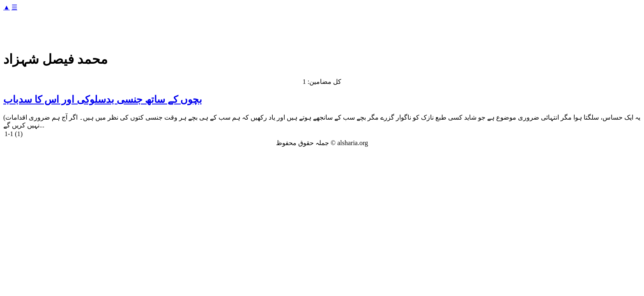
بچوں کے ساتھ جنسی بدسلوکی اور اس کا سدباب (103, 99)
